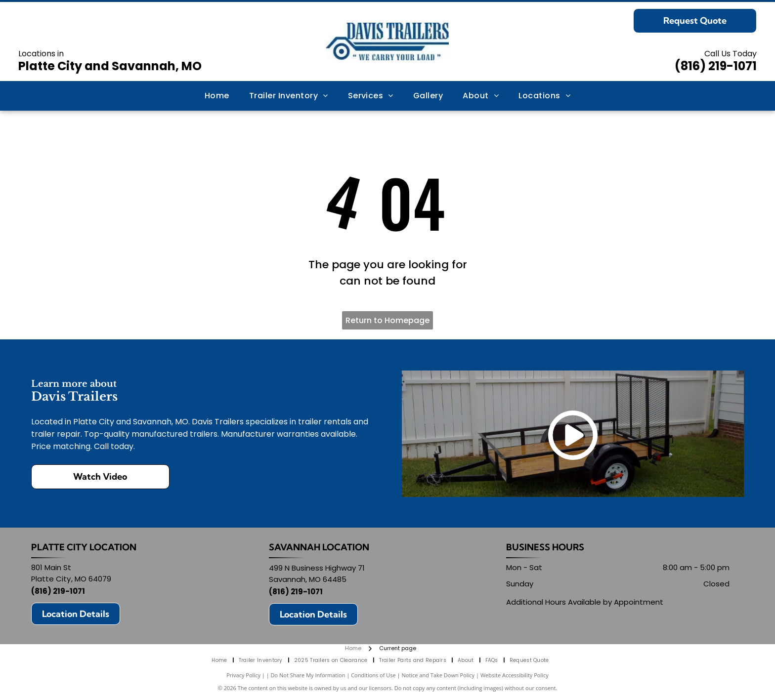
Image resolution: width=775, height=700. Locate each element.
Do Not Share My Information (308, 675)
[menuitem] (217, 96)
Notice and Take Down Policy (438, 675)
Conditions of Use (373, 675)
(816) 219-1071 (716, 66)
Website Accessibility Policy (515, 675)
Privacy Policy (243, 675)
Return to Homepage (387, 320)
